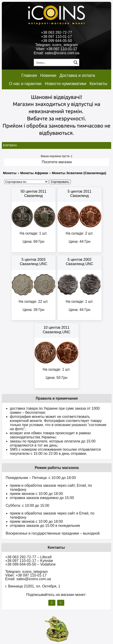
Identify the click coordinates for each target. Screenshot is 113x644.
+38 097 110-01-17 (56, 37)
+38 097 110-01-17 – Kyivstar (29, 561)
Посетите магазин (57, 162)
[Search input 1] (53, 62)
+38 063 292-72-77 (56, 32)
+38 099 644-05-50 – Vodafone (30, 564)
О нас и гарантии (25, 84)
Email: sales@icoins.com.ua (56, 53)
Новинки (48, 75)
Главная (29, 75)
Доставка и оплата (77, 75)
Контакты (98, 84)
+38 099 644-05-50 (56, 41)
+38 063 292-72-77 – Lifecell (28, 557)
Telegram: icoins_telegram (57, 45)
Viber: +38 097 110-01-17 (56, 49)
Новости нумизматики (65, 84)
